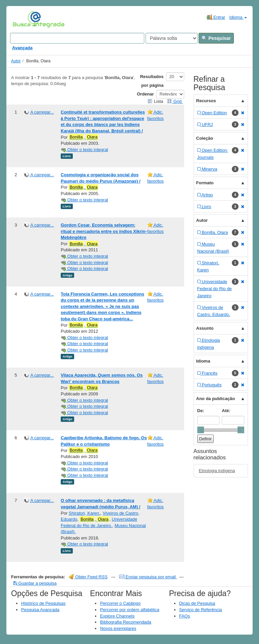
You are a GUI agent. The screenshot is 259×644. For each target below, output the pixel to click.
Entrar (216, 17)
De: (201, 411)
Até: (226, 411)
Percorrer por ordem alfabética (129, 610)
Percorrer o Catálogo (120, 603)
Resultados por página (152, 81)
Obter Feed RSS (88, 577)
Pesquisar (216, 38)
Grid (175, 101)
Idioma (238, 17)
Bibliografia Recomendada (125, 622)
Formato (205, 183)
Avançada (22, 48)
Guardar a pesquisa (35, 583)
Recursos (206, 101)
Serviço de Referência (201, 610)
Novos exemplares (118, 628)
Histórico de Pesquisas (43, 603)
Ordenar (145, 94)
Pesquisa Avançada (40, 610)
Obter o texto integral (84, 150)
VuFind (23, 19)
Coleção (205, 138)
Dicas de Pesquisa (197, 603)
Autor (16, 61)
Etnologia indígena (217, 471)
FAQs (185, 616)
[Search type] (172, 38)
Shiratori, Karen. (85, 513)
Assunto (205, 328)
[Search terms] (77, 38)
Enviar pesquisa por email (148, 577)
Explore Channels (117, 616)
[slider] (201, 430)
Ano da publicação (216, 399)
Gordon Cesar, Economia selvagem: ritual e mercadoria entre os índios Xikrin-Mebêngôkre (104, 231)
